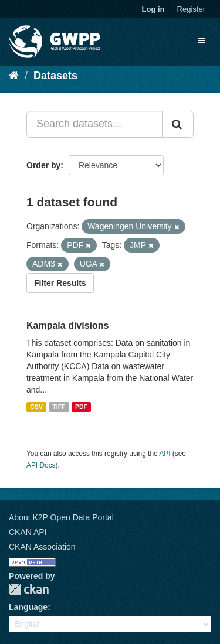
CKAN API (28, 532)
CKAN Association (42, 547)
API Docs (41, 465)
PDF (81, 407)
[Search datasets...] (94, 124)
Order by (43, 165)
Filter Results (60, 283)
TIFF (59, 407)
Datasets (55, 76)
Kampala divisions (68, 326)
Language (28, 607)
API (165, 454)
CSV (36, 407)
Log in (153, 9)
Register (191, 9)
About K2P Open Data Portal (61, 517)
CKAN (29, 589)
